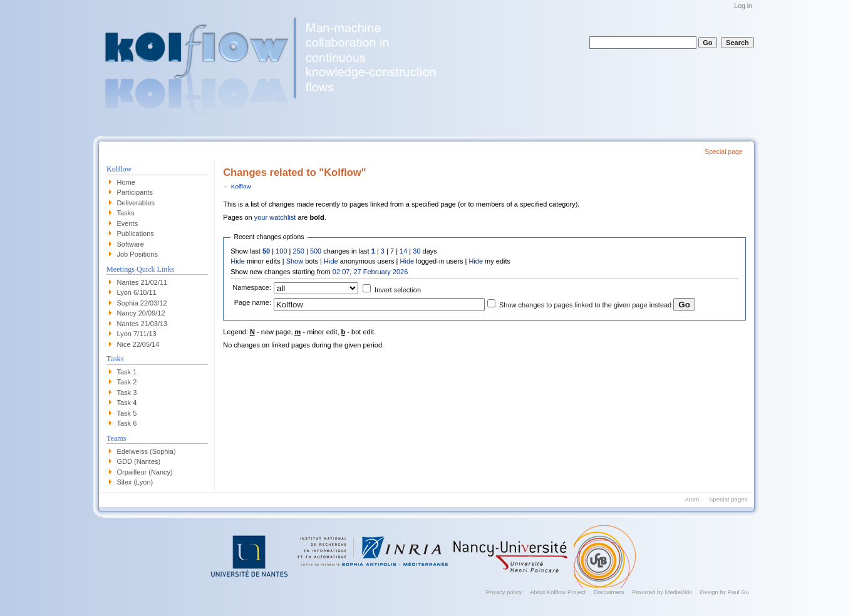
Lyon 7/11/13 (137, 334)
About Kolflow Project (558, 592)
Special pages (728, 499)
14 (403, 251)
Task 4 (127, 403)
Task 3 (127, 393)
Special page (723, 152)
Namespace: (252, 287)
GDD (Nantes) (139, 461)
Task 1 (127, 372)
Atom (692, 499)
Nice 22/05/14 (138, 344)
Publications (136, 234)
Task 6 (127, 423)
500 (316, 251)
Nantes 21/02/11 (142, 282)
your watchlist (275, 217)
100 (281, 251)
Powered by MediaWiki (662, 592)
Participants (135, 192)
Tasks (126, 213)
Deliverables (136, 203)
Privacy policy (504, 592)
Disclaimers (609, 592)
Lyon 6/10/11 (137, 292)
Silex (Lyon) (135, 482)
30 (416, 251)
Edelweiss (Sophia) (147, 451)
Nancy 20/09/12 (141, 313)
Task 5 (127, 413)
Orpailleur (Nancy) (145, 472)
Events (128, 223)
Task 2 (127, 382)
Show (295, 261)
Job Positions (137, 254)
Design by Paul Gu (724, 592)
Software (131, 244)
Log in (743, 6)
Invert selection (398, 290)
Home (126, 182)
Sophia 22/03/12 (142, 303)
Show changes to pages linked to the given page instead (585, 305)
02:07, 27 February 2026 (370, 272)
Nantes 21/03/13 (142, 324)
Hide (238, 261)
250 (299, 251)
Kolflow (241, 186)
